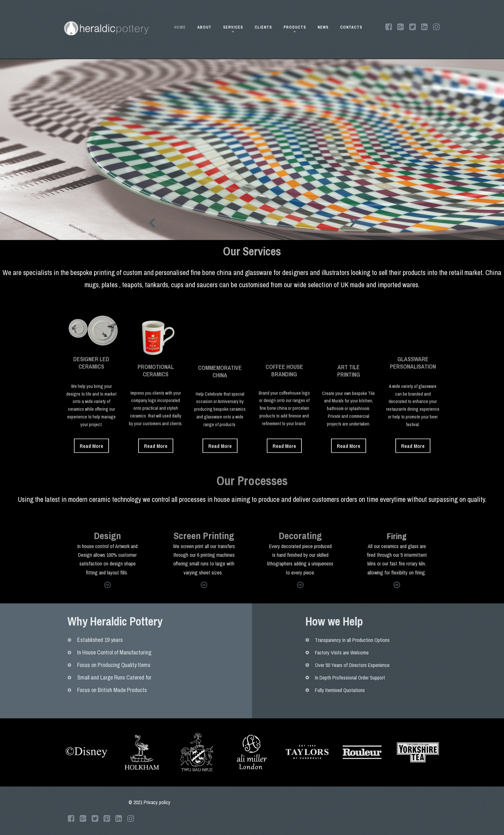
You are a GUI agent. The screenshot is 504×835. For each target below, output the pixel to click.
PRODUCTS (295, 28)
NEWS (323, 27)
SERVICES (233, 28)
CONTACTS (351, 27)
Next (353, 223)
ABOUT (204, 27)
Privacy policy (157, 802)
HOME (180, 27)
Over (471, 665)
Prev (152, 223)
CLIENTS (263, 27)
